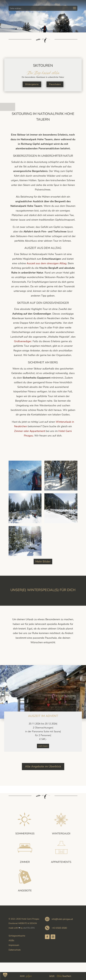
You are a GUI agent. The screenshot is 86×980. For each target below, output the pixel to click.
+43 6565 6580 (59, 928)
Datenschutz (15, 950)
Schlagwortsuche (17, 936)
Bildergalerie (32, 84)
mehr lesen (43, 746)
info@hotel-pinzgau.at (62, 919)
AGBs (11, 940)
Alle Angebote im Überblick (43, 766)
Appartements (61, 862)
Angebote (25, 891)
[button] (5, 975)
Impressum (14, 945)
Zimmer (25, 862)
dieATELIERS (29, 928)
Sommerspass (25, 834)
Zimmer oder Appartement (30, 431)
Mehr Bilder (43, 562)
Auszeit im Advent (43, 716)
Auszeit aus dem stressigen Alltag (47, 263)
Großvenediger (23, 341)
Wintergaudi (61, 834)
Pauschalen (55, 84)
